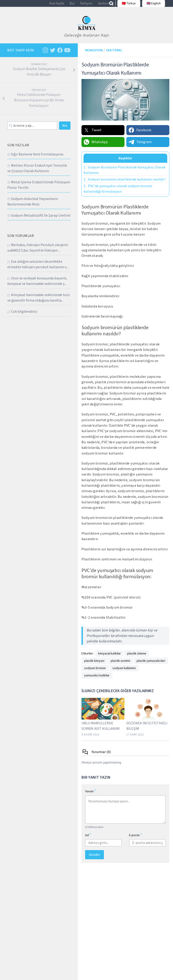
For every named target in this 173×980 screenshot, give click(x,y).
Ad (88, 840)
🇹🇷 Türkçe (126, 6)
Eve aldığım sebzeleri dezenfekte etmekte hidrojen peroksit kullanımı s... (38, 269)
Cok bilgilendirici (22, 317)
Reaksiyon (94, 55)
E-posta (136, 840)
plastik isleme (137, 659)
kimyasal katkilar (109, 659)
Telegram (140, 147)
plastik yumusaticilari (151, 666)
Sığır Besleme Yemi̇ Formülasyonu (35, 159)
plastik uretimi (120, 666)
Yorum (91, 796)
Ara (65, 131)
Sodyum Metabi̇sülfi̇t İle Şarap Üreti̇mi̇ (39, 221)
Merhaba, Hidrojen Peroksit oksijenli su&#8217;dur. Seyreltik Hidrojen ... (38, 253)
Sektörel (114, 55)
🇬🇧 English (151, 6)
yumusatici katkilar (97, 680)
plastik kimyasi (94, 666)
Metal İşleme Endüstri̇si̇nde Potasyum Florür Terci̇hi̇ (39, 190)
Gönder (95, 860)
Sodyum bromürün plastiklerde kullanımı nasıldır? (125, 184)
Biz (72, 6)
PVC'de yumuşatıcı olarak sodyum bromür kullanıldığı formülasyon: (118, 194)
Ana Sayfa (57, 6)
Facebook (140, 135)
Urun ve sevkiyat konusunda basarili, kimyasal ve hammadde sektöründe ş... (37, 286)
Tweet (92, 135)
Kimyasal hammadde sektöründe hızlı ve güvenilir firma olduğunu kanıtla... (39, 303)
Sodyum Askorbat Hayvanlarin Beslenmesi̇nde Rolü (33, 207)
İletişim (86, 6)
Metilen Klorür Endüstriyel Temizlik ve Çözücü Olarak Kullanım (37, 173)
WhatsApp (96, 147)
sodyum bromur (95, 673)
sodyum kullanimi (124, 673)
